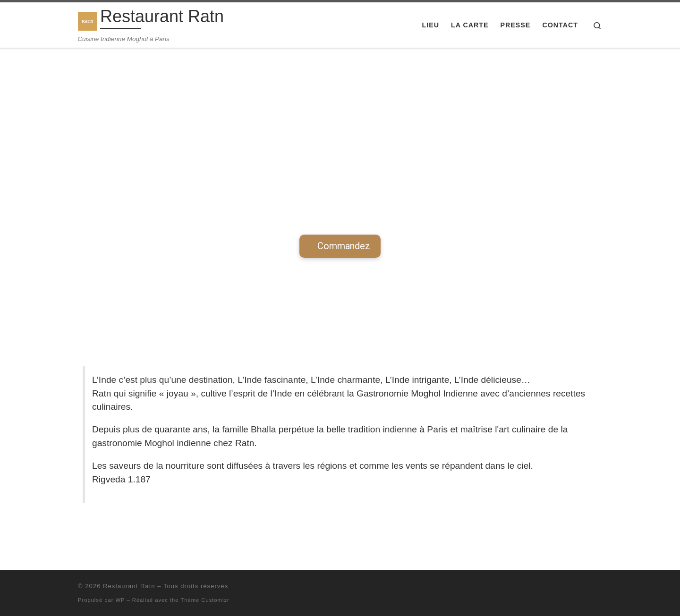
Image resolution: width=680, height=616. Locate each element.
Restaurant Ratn (129, 586)
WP (120, 600)
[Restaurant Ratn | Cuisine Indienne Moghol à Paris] (87, 20)
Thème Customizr (205, 600)
